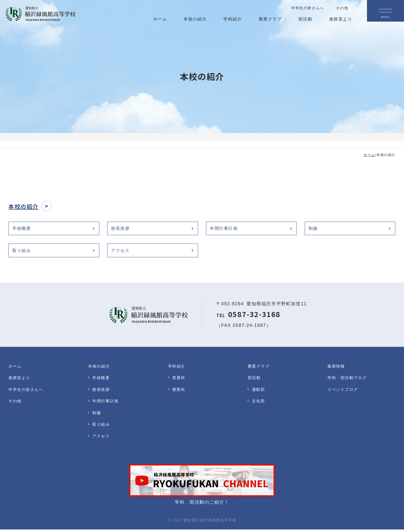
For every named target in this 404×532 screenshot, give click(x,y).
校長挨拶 (121, 229)
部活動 (255, 381)
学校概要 (23, 229)
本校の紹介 (100, 369)
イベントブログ (344, 393)
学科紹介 (177, 369)
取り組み (23, 252)
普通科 (179, 381)
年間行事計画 (225, 229)
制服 (314, 229)
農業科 (179, 393)
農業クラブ (259, 369)
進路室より (20, 381)
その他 (15, 406)
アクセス (121, 252)
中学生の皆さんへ (27, 393)
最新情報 (337, 369)
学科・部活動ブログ (348, 381)
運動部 (259, 393)
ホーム (15, 369)
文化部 (259, 406)
